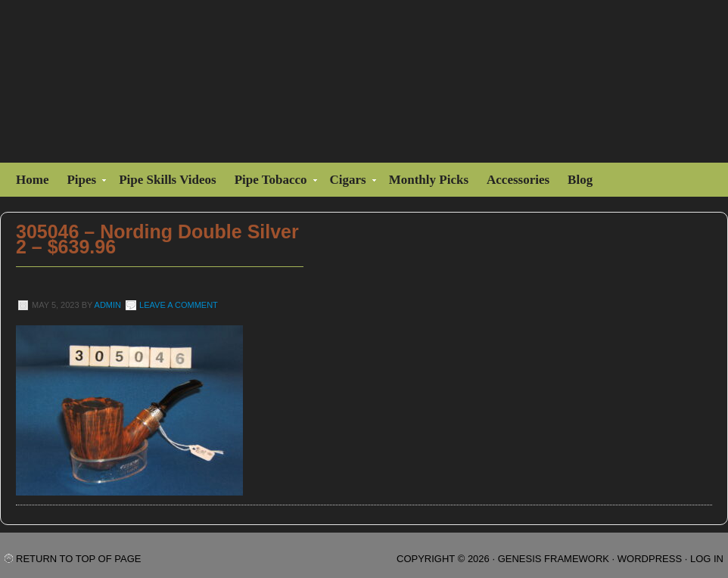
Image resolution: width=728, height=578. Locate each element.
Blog (580, 180)
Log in (707, 559)
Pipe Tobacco (273, 182)
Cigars (350, 182)
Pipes (83, 182)
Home (32, 180)
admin (108, 305)
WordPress (650, 559)
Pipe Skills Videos (167, 180)
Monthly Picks (429, 180)
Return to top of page (78, 559)
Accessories (518, 180)
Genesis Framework (554, 559)
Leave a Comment (179, 305)
